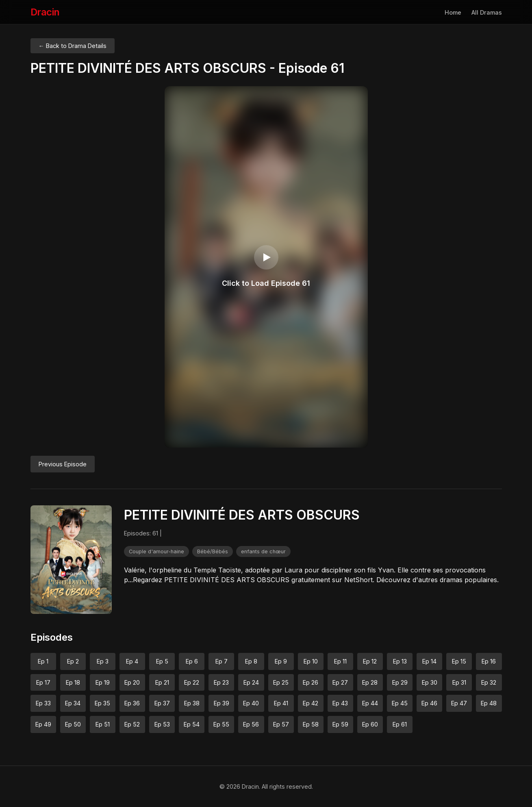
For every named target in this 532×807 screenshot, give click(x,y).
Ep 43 (340, 703)
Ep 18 (73, 682)
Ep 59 (340, 724)
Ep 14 (429, 661)
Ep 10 (311, 661)
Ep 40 (251, 703)
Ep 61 (400, 724)
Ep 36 (132, 703)
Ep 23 (221, 682)
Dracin (45, 12)
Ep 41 (281, 703)
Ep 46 (429, 703)
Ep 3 (103, 661)
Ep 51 (103, 724)
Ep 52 (132, 724)
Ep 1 (43, 661)
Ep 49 (43, 724)
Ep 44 (370, 703)
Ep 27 (340, 682)
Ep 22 (192, 682)
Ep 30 (430, 682)
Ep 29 (400, 682)
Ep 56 (251, 724)
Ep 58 (311, 724)
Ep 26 (311, 682)
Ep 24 (251, 682)
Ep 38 (192, 703)
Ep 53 (162, 724)
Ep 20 (132, 682)
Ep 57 (281, 724)
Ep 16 (489, 661)
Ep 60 (370, 724)
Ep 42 (311, 703)
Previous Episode (63, 464)
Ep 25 (281, 682)
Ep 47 (459, 703)
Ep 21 (162, 682)
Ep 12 (370, 661)
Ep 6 (192, 661)
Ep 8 (251, 661)
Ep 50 (73, 724)
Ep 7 (221, 661)
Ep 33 (43, 703)
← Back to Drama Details (73, 46)
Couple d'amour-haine (156, 551)
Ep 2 (73, 661)
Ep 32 (489, 682)
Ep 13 (400, 661)
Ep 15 (459, 661)
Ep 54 (192, 724)
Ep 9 (281, 661)
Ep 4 (132, 661)
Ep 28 (370, 682)
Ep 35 (102, 703)
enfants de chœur (263, 551)
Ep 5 (162, 661)
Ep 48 (489, 703)
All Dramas (487, 12)
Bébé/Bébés (213, 551)
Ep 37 (162, 703)
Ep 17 (43, 682)
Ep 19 (103, 682)
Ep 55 (221, 724)
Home (453, 12)
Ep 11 (340, 661)
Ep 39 (221, 703)
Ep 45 (400, 703)
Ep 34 (73, 703)
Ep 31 (459, 682)
